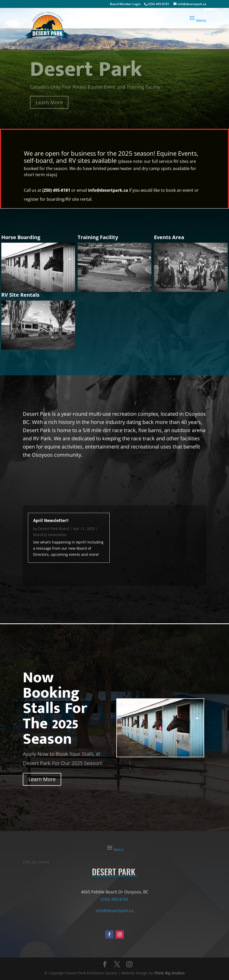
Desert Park (86, 73)
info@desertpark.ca (108, 190)
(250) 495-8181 (158, 4)
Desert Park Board (54, 529)
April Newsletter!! (51, 521)
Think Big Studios (169, 973)
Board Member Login (125, 4)
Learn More (49, 106)
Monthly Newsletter (50, 535)
